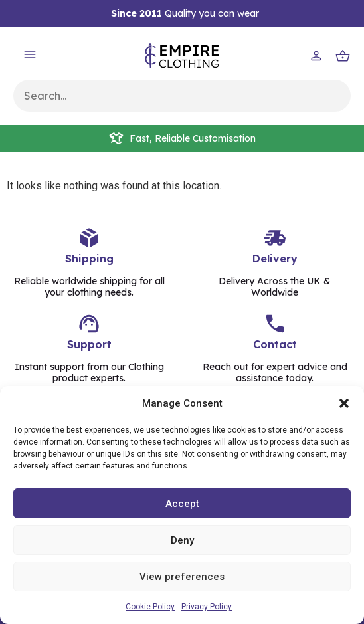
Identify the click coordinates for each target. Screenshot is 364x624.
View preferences (182, 577)
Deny (182, 540)
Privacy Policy (207, 607)
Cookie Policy (150, 607)
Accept (182, 504)
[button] (344, 403)
